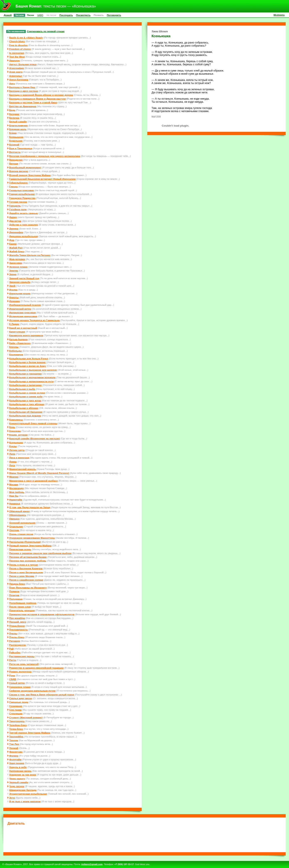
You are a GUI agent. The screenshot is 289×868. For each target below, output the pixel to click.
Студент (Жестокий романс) (26, 717)
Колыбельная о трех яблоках (27, 404)
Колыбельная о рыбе (22, 389)
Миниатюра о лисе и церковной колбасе (33, 481)
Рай (11, 649)
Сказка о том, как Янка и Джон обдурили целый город (42, 695)
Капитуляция (17, 332)
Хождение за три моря (23, 775)
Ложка (13, 462)
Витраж (14, 163)
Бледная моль (18, 129)
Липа (12, 454)
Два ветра (15, 221)
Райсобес (15, 652)
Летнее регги (17, 450)
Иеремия (14, 301)
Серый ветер (17, 683)
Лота (12, 465)
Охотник (14, 530)
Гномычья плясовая (21, 190)
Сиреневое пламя (20, 687)
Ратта (12, 660)
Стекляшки (16, 713)
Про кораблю (17, 618)
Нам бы (14, 496)
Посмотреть (83, 15)
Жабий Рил (16, 248)
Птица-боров (17, 626)
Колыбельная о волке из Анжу (28, 366)
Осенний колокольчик (22, 523)
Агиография (16, 68)
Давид (13, 217)
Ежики (13, 244)
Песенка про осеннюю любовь (28, 561)
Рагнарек (15, 641)
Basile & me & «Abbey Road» (26, 38)
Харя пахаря (17, 763)
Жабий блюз (17, 251)
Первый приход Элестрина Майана (30, 546)
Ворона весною (19, 171)
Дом (12, 240)
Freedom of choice (20, 49)
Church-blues (17, 41)
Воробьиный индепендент (25, 167)
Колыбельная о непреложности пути (31, 381)
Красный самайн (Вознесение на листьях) (34, 438)
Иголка (13, 290)
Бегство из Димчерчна (23, 106)
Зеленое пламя (18, 267)
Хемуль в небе (18, 767)
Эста (12, 798)
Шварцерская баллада (23, 790)
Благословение (18, 125)
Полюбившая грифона (23, 603)
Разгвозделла (17, 645)
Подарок (14, 591)
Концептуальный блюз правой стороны (33, 423)
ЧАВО (40, 15)
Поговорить (114, 15)
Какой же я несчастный (23, 328)
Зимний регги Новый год (24, 278)
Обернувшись (18, 515)
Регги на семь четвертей (24, 664)
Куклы (13, 446)
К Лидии (14, 324)
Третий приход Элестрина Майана (30, 733)
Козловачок (16, 354)
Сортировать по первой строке (46, 31)
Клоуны (14, 347)
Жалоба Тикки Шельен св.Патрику (30, 255)
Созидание (16, 706)
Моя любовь (17, 492)
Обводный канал (19, 511)
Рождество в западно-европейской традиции (36, 668)
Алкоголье (15, 76)
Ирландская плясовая (22, 313)
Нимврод (15, 504)
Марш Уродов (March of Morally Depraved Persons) (39, 473)
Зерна (13, 274)
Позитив (14, 595)
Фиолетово (16, 752)
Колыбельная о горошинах (25, 374)
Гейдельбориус (18, 183)
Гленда (13, 187)
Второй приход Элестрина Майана (30, 175)
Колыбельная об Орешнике (26, 412)
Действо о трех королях (24, 225)
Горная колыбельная (22, 194)
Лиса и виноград (19, 458)
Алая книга (16, 72)
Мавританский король (23, 469)
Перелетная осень (20, 549)
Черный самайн (19, 782)
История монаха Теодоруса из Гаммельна (34, 320)
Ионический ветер (20, 309)
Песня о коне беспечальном (26, 572)
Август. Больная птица (23, 64)
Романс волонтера (20, 671)
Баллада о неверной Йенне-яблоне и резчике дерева (41, 95)
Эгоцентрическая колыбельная (28, 794)
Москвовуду (16, 488)
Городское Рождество (22, 198)
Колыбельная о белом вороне (27, 362)
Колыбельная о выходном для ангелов (33, 370)
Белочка (14, 118)
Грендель (15, 206)
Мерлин (14, 477)
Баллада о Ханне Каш (22, 87)
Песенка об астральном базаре (28, 557)
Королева (15, 431)
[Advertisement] (145, 838)
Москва (14, 484)
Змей (12, 286)
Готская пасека (18, 202)
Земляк (14, 271)
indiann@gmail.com (92, 864)
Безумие (14, 114)
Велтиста (15, 152)
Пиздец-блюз (17, 584)
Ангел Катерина (19, 80)
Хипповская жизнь (20, 771)
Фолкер (14, 756)
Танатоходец (17, 721)
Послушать (66, 15)
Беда (12, 110)
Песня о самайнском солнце (26, 580)
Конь (12, 427)
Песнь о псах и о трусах (23, 565)
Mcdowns (279, 15)
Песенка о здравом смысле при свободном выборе (40, 553)
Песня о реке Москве (22, 576)
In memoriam (17, 53)
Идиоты (14, 297)
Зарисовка (15, 263)
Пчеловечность (18, 629)
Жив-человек (17, 259)
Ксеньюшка (16, 442)
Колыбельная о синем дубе (26, 396)
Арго (12, 83)
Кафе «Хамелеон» (20, 343)
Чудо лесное (17, 786)
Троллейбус (16, 737)
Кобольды (15, 351)
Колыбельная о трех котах (25, 400)
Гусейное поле (18, 209)
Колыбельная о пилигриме (25, 385)
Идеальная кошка (20, 293)
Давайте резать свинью (23, 213)
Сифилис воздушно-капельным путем (32, 691)
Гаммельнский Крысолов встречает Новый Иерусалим (42, 179)
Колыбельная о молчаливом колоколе (32, 377)
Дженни (14, 229)
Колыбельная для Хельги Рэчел (29, 358)
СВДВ (13, 679)
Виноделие (16, 160)
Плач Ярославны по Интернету (28, 588)
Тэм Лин (14, 744)
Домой (8, 15)
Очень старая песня (21, 534)
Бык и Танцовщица (21, 148)
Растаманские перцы (22, 656)
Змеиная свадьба (20, 282)
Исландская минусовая (23, 316)
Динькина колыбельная (23, 236)
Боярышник (16, 137)
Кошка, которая (18, 435)
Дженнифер (16, 232)
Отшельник (16, 526)
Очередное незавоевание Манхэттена (32, 538)
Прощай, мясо (18, 622)
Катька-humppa (18, 339)
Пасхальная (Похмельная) (25, 542)
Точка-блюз (16, 729)
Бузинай (14, 145)
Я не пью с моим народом (25, 801)
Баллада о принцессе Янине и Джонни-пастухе (38, 99)
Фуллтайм (15, 759)
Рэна (12, 675)
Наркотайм (16, 500)
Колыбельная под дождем (25, 416)
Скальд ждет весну (21, 698)
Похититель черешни (22, 610)
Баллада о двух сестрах (24, 91)
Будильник (16, 141)
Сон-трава (15, 710)
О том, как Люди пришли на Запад (30, 507)
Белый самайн (18, 121)
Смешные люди (19, 702)
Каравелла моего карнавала (26, 335)
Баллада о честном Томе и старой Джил (33, 102)
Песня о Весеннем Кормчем (26, 568)
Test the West (17, 57)
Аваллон (14, 60)
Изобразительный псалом (25, 305)
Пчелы (13, 633)
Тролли (14, 740)
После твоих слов (20, 607)
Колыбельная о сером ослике (27, 393)
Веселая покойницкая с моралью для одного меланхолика (45, 156)
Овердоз (14, 519)
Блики (13, 133)
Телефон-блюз (18, 725)
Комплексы (16, 420)
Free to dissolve (18, 45)
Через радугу (17, 779)
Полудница (16, 599)
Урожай (14, 748)
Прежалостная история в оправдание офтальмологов (42, 614)
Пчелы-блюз (17, 637)
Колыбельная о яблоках (24, 408)
